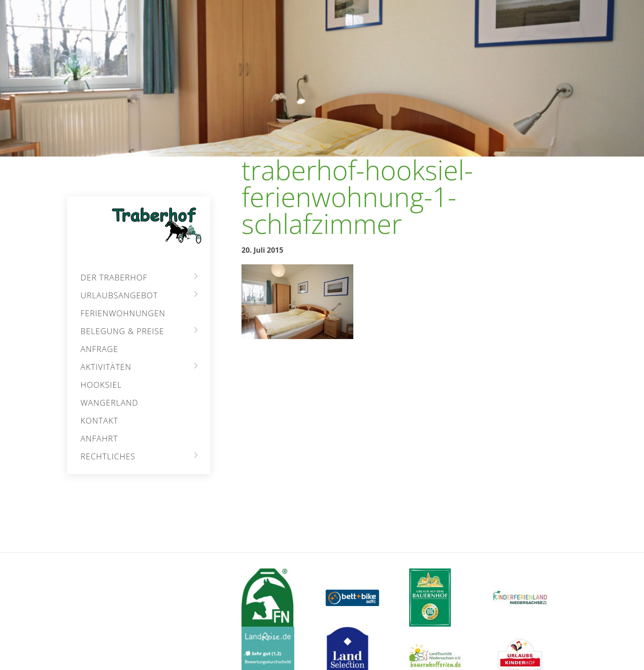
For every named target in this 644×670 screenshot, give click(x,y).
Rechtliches (108, 456)
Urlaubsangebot (119, 295)
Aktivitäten (106, 367)
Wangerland (109, 403)
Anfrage (99, 349)
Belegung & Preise (122, 331)
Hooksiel (101, 385)
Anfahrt (99, 438)
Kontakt (99, 420)
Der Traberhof (114, 277)
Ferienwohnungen (123, 313)
